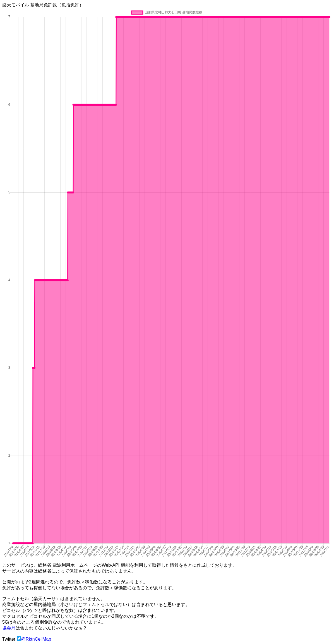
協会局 (9, 628)
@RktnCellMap (36, 639)
